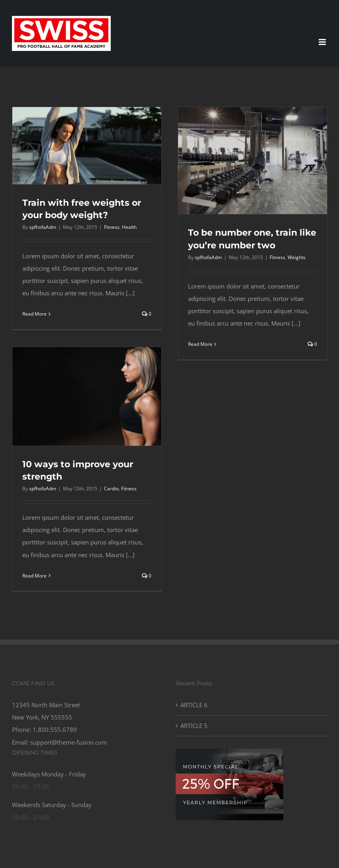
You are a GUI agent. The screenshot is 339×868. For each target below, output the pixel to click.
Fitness (112, 227)
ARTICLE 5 (194, 726)
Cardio (111, 489)
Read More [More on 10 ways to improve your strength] (34, 576)
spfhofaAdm (43, 227)
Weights (297, 257)
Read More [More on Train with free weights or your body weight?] (34, 314)
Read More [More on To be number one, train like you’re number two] (200, 344)
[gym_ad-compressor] (229, 751)
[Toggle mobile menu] (323, 42)
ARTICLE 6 (194, 705)
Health (129, 227)
